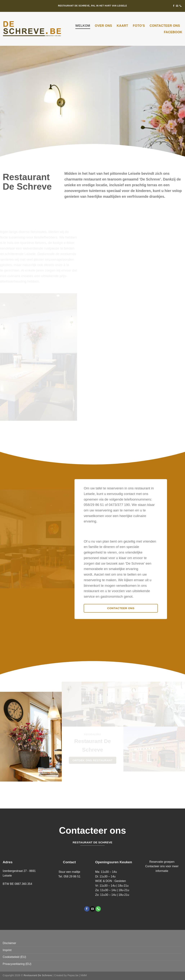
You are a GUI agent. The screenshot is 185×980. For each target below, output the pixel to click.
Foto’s (139, 26)
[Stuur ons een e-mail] (177, 6)
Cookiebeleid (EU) (14, 957)
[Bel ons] (181, 6)
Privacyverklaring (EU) (17, 964)
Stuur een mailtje (69, 872)
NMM (84, 975)
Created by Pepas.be (67, 975)
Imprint (7, 950)
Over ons (103, 26)
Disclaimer (9, 943)
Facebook (173, 32)
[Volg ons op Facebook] (174, 6)
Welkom (83, 26)
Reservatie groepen (162, 862)
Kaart (122, 26)
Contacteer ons (165, 26)
